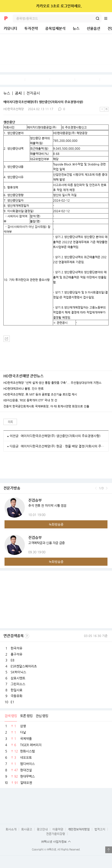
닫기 (106, 6)
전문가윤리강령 (56, 834)
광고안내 (42, 829)
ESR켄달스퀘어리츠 (24, 666)
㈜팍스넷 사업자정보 (54, 842)
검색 (98, 18)
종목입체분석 (55, 28)
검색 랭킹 (11, 716)
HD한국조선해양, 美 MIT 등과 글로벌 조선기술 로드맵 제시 (40, 394)
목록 (10, 422)
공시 (18, 93)
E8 (12, 660)
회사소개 (11, 829)
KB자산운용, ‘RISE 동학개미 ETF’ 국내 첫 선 (30, 400)
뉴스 (76, 28)
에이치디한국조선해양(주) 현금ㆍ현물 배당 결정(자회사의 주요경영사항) (63, 446)
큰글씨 (106, 109)
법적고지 (100, 829)
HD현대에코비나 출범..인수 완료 (23, 389)
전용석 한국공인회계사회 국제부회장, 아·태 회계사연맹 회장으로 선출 (46, 406)
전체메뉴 (108, 18)
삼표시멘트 (18, 678)
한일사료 (16, 690)
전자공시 (33, 93)
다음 (107, 488)
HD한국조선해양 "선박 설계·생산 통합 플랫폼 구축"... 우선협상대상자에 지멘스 (52, 383)
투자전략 (31, 28)
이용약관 (58, 829)
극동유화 (16, 696)
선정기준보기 (27, 636)
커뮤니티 (10, 28)
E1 (12, 702)
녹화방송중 (56, 524)
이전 (96, 488)
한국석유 (16, 648)
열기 (109, 850)
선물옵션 (93, 28)
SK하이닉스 (18, 672)
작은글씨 (102, 109)
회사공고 (27, 829)
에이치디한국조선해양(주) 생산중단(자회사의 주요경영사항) (61, 436)
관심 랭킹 (42, 716)
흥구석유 (16, 654)
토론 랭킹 (26, 716)
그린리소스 (18, 684)
